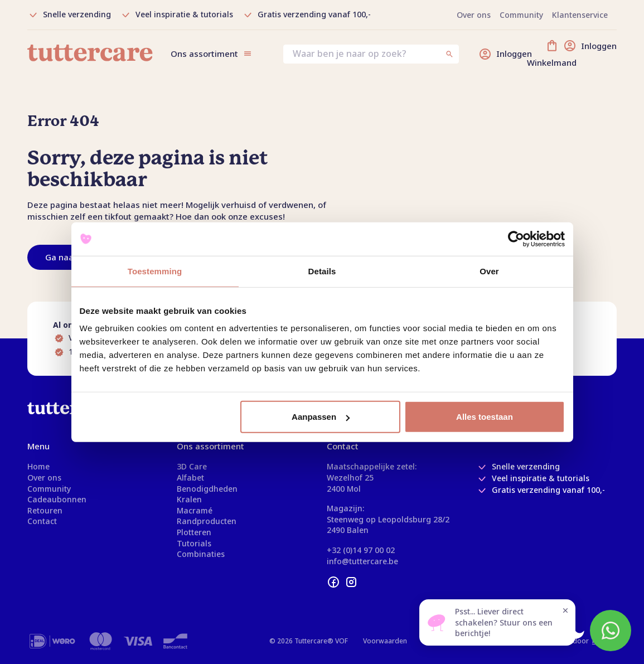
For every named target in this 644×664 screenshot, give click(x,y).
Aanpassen (321, 417)
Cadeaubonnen (57, 499)
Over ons (44, 478)
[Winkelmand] (581, 54)
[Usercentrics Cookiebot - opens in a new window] (516, 239)
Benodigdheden (207, 489)
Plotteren (194, 532)
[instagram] (351, 582)
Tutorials (194, 543)
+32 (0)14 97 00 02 (361, 550)
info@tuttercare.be (362, 561)
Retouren (45, 510)
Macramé (195, 510)
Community (49, 489)
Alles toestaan (485, 417)
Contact (42, 521)
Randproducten (207, 521)
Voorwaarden (385, 641)
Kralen (189, 499)
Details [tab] (322, 271)
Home (38, 466)
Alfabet (190, 478)
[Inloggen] (505, 54)
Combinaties (201, 554)
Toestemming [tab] (155, 271)
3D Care (192, 466)
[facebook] (333, 582)
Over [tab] (489, 271)
